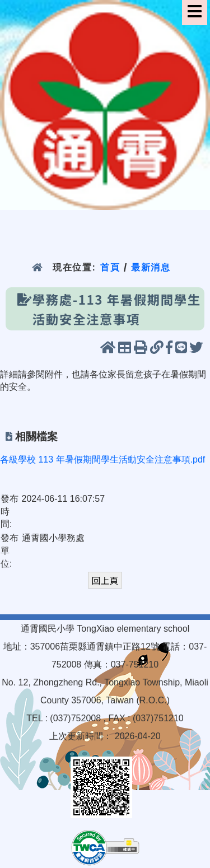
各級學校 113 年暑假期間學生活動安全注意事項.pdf (102, 459)
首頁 (110, 267)
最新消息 (151, 267)
